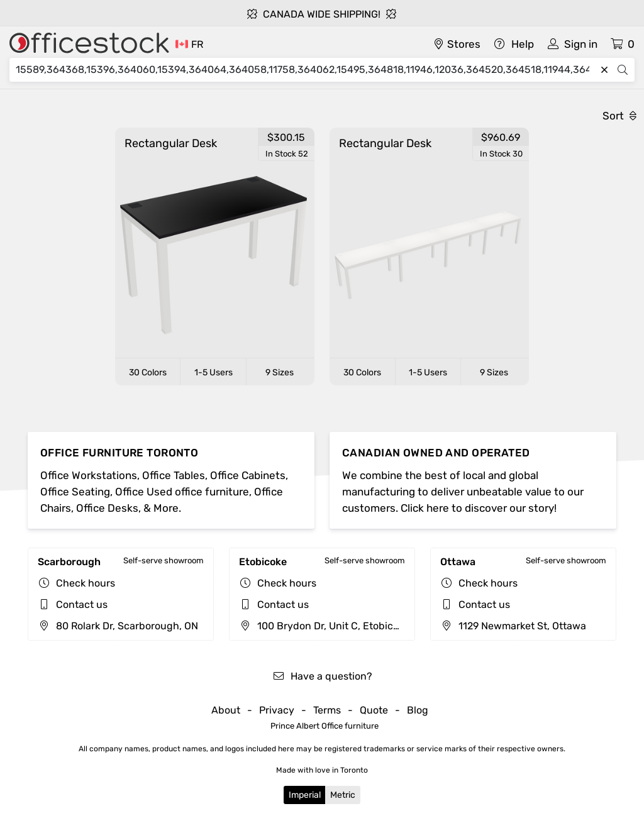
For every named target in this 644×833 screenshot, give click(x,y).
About (226, 710)
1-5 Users (214, 372)
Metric (343, 795)
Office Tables (174, 475)
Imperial (305, 795)
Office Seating (75, 492)
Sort (619, 116)
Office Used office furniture (182, 492)
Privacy (277, 710)
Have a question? (322, 676)
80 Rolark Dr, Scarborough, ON (118, 626)
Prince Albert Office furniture (325, 726)
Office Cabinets (248, 475)
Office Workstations (89, 475)
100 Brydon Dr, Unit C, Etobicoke (324, 626)
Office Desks (107, 508)
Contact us (82, 604)
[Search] (306, 70)
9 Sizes (280, 372)
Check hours (86, 583)
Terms (327, 710)
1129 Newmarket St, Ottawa (513, 626)
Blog (418, 710)
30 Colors (148, 372)
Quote (374, 710)
